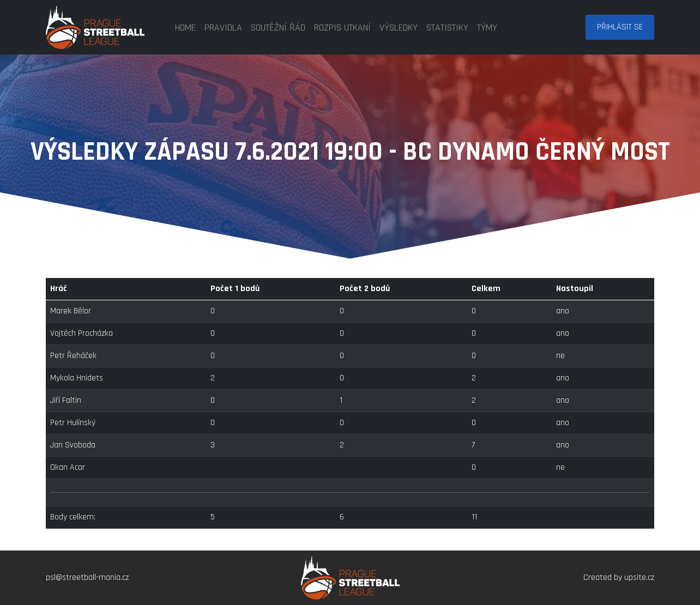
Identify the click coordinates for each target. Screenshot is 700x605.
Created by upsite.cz (619, 577)
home (185, 28)
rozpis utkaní (342, 28)
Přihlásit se (620, 27)
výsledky (399, 28)
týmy (487, 28)
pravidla (223, 28)
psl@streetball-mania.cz (87, 577)
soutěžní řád (278, 28)
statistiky (447, 28)
